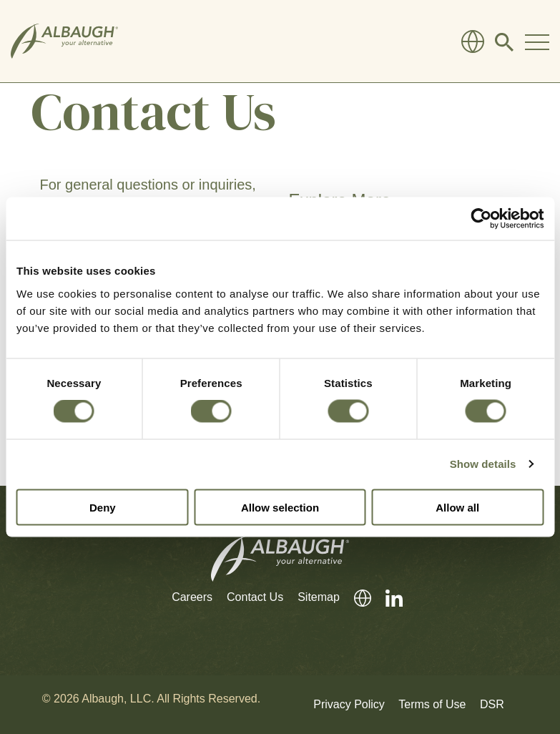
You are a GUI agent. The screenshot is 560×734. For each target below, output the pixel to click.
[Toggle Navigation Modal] (537, 41)
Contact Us (255, 597)
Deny (103, 507)
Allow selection (280, 507)
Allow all (457, 507)
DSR (492, 704)
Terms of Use (432, 704)
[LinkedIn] (387, 598)
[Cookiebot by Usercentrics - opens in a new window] (481, 219)
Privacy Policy (349, 704)
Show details (483, 464)
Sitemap (319, 597)
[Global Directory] (473, 41)
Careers (192, 597)
